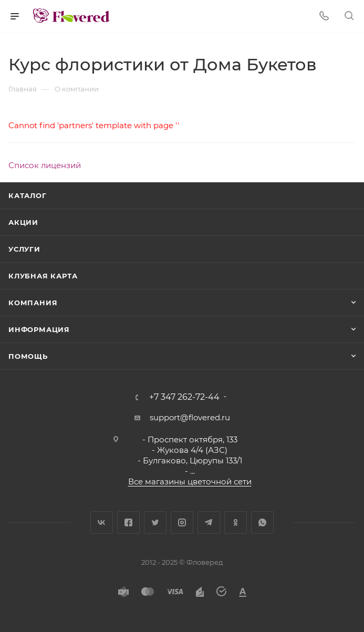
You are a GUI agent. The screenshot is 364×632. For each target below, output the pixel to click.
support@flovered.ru (190, 417)
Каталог (28, 195)
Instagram (182, 522)
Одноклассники (236, 522)
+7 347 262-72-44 (184, 397)
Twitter (155, 522)
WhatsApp (262, 522)
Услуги (24, 249)
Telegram (209, 522)
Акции (23, 222)
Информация (39, 329)
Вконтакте (102, 522)
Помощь (28, 356)
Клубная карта (43, 276)
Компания (33, 303)
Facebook (128, 522)
